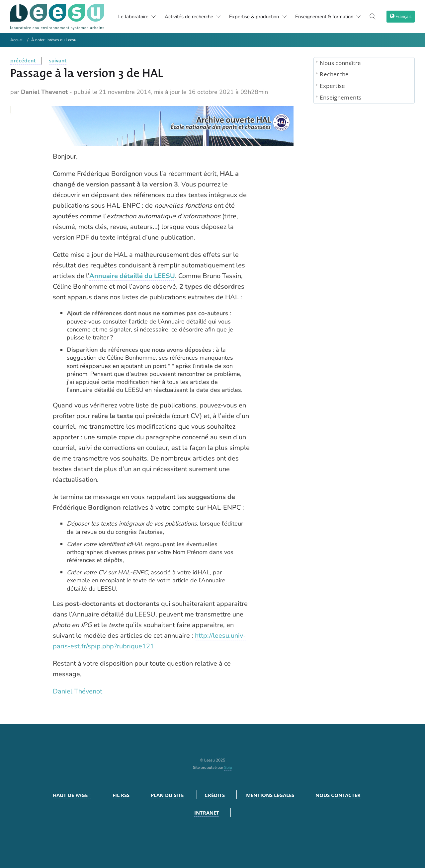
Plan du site (167, 795)
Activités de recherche (190, 17)
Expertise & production (259, 17)
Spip (228, 767)
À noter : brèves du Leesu (54, 40)
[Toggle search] (375, 17)
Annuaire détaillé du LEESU (132, 276)
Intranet (207, 813)
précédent (23, 61)
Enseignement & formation (333, 17)
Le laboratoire (127, 17)
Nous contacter (338, 795)
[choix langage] (401, 17)
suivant (58, 61)
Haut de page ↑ (72, 795)
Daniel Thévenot (78, 691)
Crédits (215, 795)
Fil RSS (121, 795)
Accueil (17, 40)
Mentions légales (270, 795)
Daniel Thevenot (44, 92)
